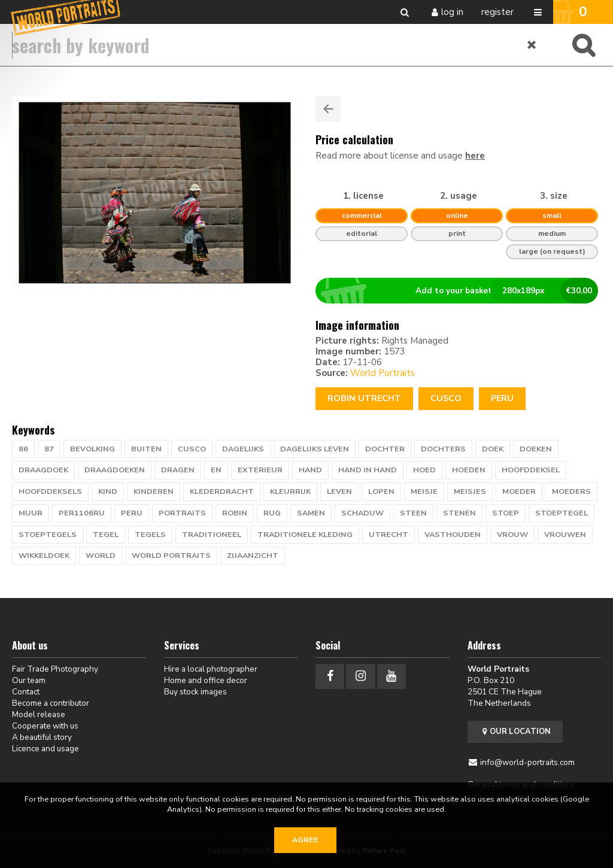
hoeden (469, 470)
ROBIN (235, 513)
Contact (26, 692)
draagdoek (43, 470)
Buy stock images (195, 692)
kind (108, 491)
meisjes (470, 491)
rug (272, 513)
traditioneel (212, 535)
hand (310, 470)
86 (23, 449)
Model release (39, 714)
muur (31, 513)
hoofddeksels (50, 491)
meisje (424, 491)
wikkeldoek (44, 556)
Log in (452, 12)
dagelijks (243, 449)
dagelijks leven (315, 449)
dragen (178, 470)
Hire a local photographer (211, 669)
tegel (106, 535)
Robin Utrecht (364, 398)
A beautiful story (42, 737)
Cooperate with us (45, 726)
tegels (150, 535)
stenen (459, 513)
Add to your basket (462, 291)
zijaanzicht (253, 556)
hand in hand (368, 470)
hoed (424, 470)
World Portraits (383, 373)
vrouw (512, 535)
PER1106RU (82, 513)
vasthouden (453, 535)
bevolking (92, 449)
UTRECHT (389, 535)
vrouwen (565, 535)
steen (413, 513)
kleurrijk (290, 491)
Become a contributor (51, 703)
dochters (443, 449)
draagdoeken (115, 470)
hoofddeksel (531, 470)
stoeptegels (48, 535)
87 (49, 449)
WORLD (101, 556)
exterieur (260, 470)
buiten (146, 449)
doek (493, 449)
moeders (571, 491)
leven (339, 491)
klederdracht (222, 491)
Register (497, 12)
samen (311, 513)
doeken (536, 449)
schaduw (362, 513)
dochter (385, 449)
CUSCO (446, 398)
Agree (305, 840)
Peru (502, 398)
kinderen (154, 491)
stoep (506, 513)
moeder (519, 491)
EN (216, 470)
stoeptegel (562, 513)
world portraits (171, 556)
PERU (132, 513)
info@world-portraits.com (527, 762)
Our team (29, 680)
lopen (381, 491)
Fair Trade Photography (55, 669)
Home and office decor (206, 680)
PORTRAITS (182, 513)
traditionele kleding (305, 535)
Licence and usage (45, 749)
